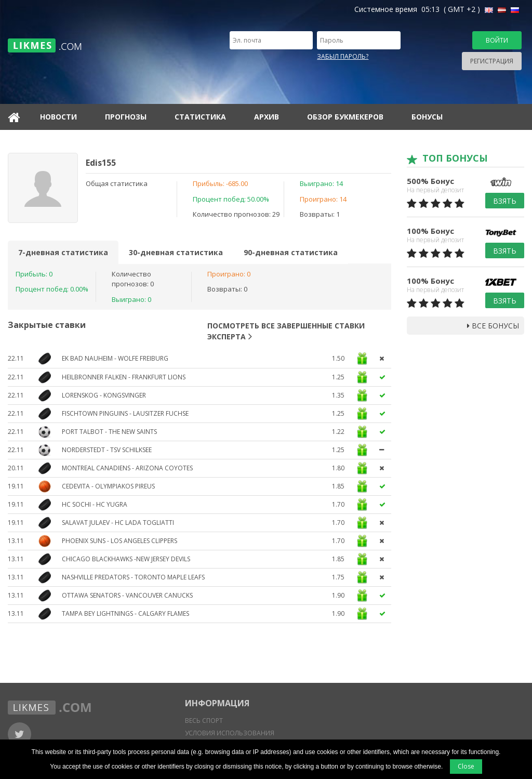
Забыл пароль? (343, 56)
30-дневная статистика (176, 252)
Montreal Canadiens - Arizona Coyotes (127, 468)
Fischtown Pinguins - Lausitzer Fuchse (125, 413)
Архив (267, 117)
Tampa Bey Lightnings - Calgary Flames (125, 613)
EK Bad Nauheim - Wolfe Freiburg (115, 358)
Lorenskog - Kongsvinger (104, 395)
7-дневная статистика (63, 252)
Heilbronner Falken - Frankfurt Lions (124, 377)
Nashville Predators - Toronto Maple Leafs (133, 577)
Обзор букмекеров (345, 117)
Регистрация (492, 61)
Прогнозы (126, 117)
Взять (505, 201)
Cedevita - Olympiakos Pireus (108, 486)
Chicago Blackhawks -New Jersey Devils (126, 559)
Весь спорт (204, 721)
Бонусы (427, 117)
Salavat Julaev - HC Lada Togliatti (118, 523)
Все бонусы (493, 326)
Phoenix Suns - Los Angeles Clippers (119, 541)
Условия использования (230, 733)
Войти (497, 40)
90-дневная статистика (291, 252)
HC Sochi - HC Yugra (95, 504)
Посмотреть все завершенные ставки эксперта (286, 331)
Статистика (200, 117)
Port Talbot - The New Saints (109, 432)
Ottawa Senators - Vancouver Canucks (127, 595)
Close (466, 766)
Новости (58, 117)
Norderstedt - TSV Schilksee (107, 450)
